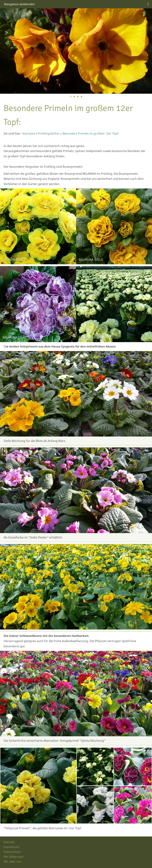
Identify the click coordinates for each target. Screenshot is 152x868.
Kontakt (9, 842)
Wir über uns (12, 862)
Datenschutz (12, 852)
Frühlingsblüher (49, 133)
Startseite (28, 133)
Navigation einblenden (19, 4)
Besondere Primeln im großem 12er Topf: (91, 133)
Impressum (11, 847)
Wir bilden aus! (14, 857)
